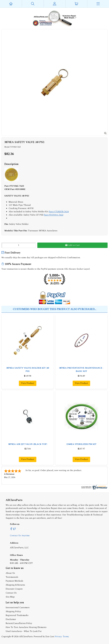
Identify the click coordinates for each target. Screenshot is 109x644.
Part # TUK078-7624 (59, 212)
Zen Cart (50, 637)
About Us (10, 573)
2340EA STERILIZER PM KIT (81, 444)
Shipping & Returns (15, 585)
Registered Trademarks (17, 615)
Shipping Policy (13, 611)
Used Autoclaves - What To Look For (24, 631)
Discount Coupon (14, 589)
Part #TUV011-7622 (54, 215)
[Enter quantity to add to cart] (19, 245)
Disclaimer (11, 619)
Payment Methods (14, 581)
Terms (66, 637)
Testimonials (12, 577)
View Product (28, 383)
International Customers (18, 608)
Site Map (10, 597)
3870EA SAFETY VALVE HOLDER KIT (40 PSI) (28, 370)
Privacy (58, 637)
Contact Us (11, 593)
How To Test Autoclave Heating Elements (26, 627)
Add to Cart (72, 245)
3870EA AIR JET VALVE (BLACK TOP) (28, 444)
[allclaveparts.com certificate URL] (94, 489)
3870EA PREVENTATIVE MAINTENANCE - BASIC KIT (81, 370)
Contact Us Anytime (20, 536)
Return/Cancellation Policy (19, 623)
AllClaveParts (26, 637)
